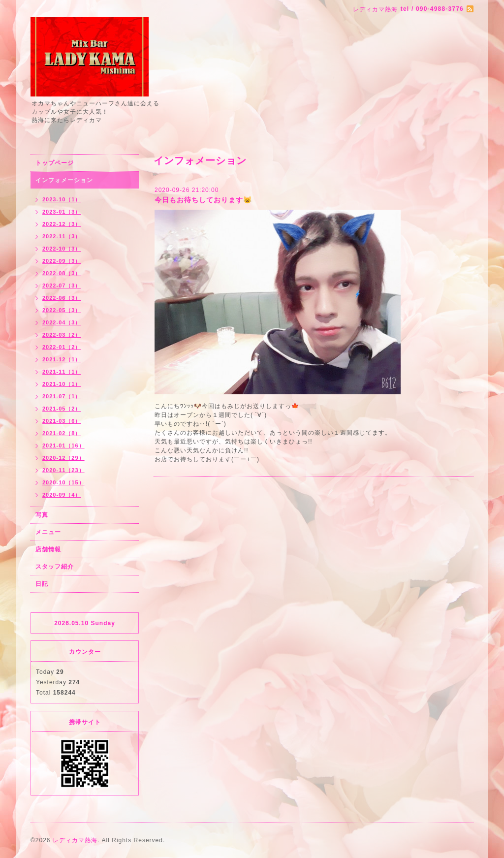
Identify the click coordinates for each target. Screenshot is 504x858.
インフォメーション (64, 180)
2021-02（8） (62, 433)
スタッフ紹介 (55, 567)
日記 (42, 584)
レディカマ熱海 (75, 840)
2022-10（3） (62, 249)
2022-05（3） (62, 310)
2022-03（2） (62, 335)
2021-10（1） (62, 384)
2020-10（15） (63, 482)
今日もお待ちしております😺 (203, 200)
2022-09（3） (62, 261)
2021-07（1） (62, 396)
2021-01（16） (63, 445)
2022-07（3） (62, 286)
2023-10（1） (62, 199)
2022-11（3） (62, 236)
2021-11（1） (62, 372)
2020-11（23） (63, 470)
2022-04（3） (62, 322)
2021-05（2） (62, 409)
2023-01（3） (62, 212)
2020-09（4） (62, 495)
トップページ (55, 163)
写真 (42, 515)
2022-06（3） (62, 298)
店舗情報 (48, 549)
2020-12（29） (63, 458)
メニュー (48, 532)
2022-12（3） (62, 224)
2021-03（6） (62, 421)
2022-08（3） (62, 273)
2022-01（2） (62, 347)
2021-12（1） (62, 359)
